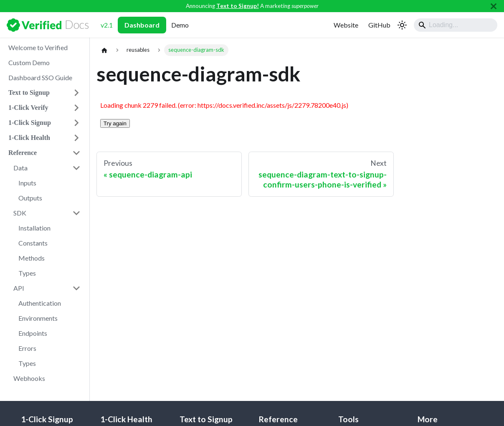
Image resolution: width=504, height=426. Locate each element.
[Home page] (104, 50)
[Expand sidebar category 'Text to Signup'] (76, 93)
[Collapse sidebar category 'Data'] (76, 168)
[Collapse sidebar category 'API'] (76, 288)
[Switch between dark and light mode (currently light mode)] (402, 25)
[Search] (456, 25)
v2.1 (107, 25)
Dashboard (142, 25)
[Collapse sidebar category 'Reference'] (76, 153)
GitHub (379, 25)
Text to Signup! (238, 6)
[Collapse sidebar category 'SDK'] (76, 213)
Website (346, 25)
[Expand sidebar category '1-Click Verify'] (76, 108)
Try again (115, 123)
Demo (180, 25)
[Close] (494, 6)
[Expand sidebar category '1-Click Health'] (76, 138)
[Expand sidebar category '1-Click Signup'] (76, 123)
